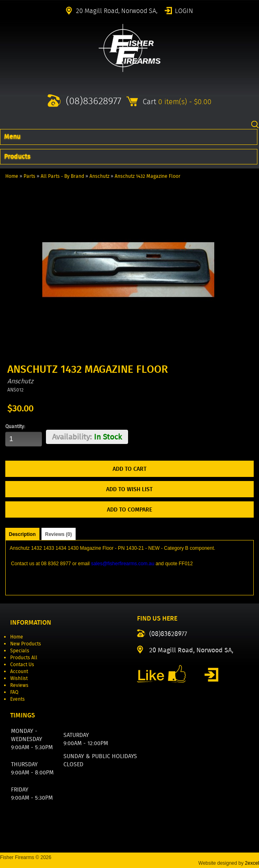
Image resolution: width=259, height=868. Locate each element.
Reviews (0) (59, 534)
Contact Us (22, 664)
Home (12, 176)
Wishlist (19, 678)
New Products (26, 644)
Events (17, 699)
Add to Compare (129, 509)
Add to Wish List (129, 489)
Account (19, 671)
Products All (24, 657)
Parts (29, 176)
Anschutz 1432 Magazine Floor (148, 176)
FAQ (14, 692)
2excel (252, 863)
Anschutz (99, 176)
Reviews (19, 685)
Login (184, 10)
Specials (20, 650)
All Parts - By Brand (62, 176)
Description (22, 534)
